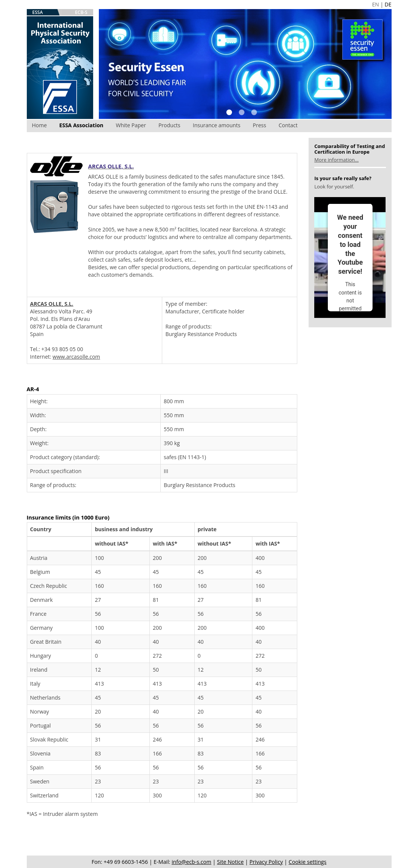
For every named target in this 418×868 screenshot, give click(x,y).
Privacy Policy (266, 862)
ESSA (38, 12)
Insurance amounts (217, 125)
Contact (288, 125)
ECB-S (81, 12)
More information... (336, 160)
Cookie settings (307, 862)
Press (259, 125)
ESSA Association (81, 125)
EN (375, 4)
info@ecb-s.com (191, 862)
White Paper (131, 125)
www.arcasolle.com (76, 357)
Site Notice (230, 862)
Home (40, 125)
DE (388, 4)
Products (169, 125)
